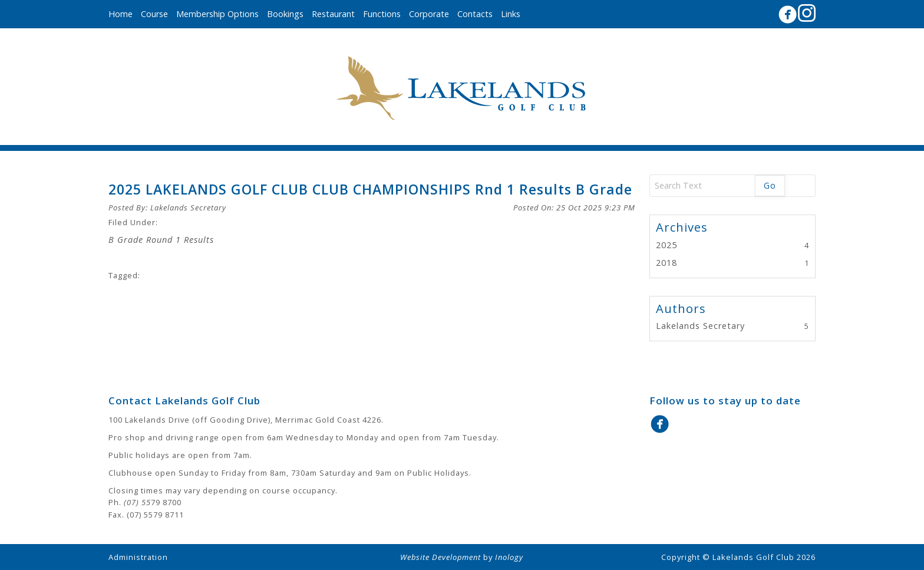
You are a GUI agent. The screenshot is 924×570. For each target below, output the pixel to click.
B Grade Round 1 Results (161, 240)
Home (121, 14)
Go (770, 185)
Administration (138, 557)
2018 (666, 263)
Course (154, 14)
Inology (509, 557)
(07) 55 (137, 502)
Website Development (440, 557)
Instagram (807, 13)
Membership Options (217, 14)
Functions (382, 14)
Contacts (475, 14)
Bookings (285, 14)
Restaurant (333, 14)
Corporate (429, 14)
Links (511, 14)
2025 (666, 245)
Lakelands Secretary (188, 207)
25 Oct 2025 (596, 207)
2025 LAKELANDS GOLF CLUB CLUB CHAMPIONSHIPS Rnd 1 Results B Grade (370, 189)
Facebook (788, 14)
